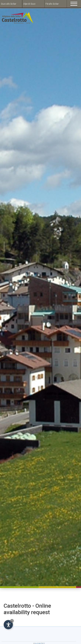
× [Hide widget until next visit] (12, 621)
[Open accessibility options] (8, 625)
